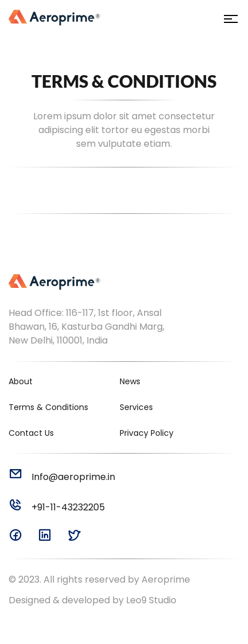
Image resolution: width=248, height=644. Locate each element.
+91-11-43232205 (57, 507)
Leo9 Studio (151, 600)
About (21, 381)
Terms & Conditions (48, 407)
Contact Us (31, 433)
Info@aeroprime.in (62, 477)
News (130, 381)
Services (136, 407)
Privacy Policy (147, 433)
